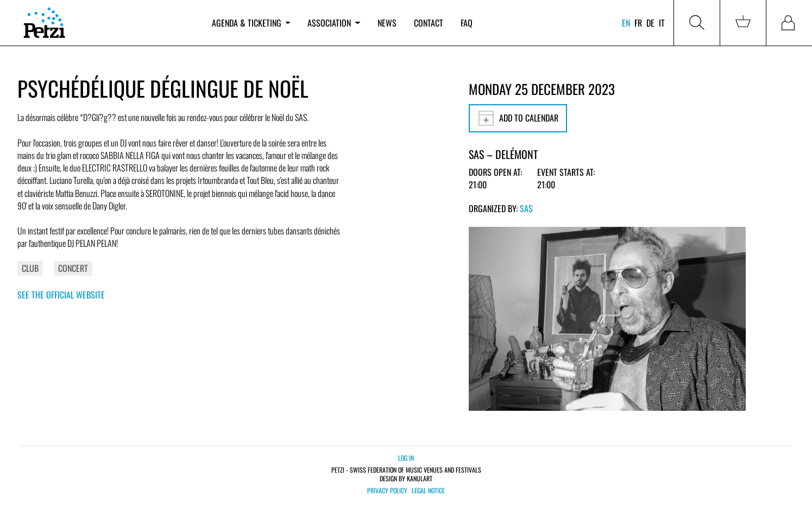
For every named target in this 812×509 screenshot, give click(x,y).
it (662, 23)
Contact (429, 23)
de (650, 23)
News (387, 23)
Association (333, 23)
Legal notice (428, 491)
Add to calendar (518, 118)
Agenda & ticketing (251, 23)
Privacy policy (387, 491)
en (626, 23)
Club (30, 268)
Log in (406, 458)
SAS (526, 208)
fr (638, 23)
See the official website (61, 295)
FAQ (467, 23)
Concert (73, 268)
